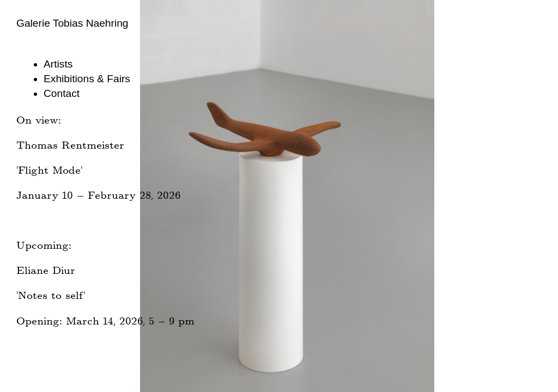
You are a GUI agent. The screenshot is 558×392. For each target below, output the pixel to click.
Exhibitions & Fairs (87, 79)
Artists (58, 64)
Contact (62, 93)
